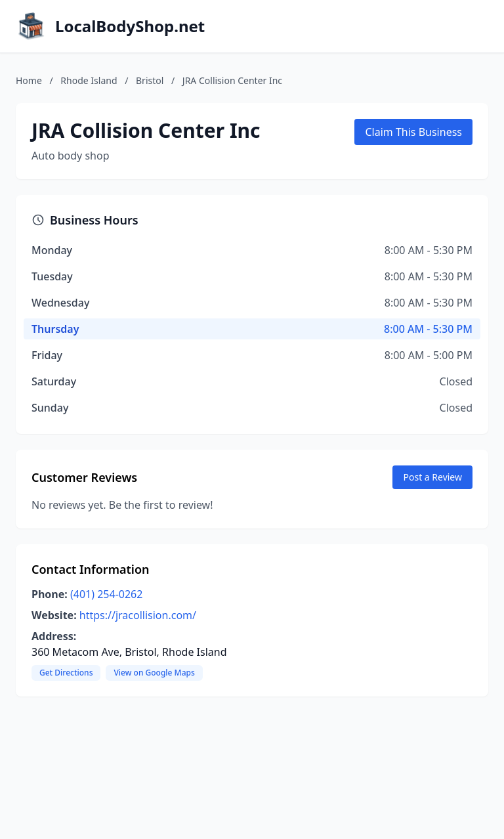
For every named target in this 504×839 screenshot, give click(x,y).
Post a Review (432, 477)
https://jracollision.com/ (138, 615)
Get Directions (66, 673)
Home (29, 80)
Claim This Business (413, 132)
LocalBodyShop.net (130, 26)
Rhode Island (89, 80)
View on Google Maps (154, 673)
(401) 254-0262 (106, 594)
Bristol (150, 80)
